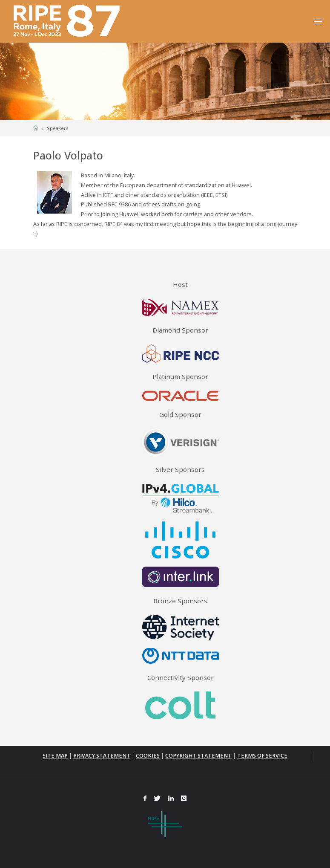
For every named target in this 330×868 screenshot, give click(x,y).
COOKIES (148, 756)
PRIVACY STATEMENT (102, 756)
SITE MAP (55, 756)
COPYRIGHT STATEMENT (198, 756)
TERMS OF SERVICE (262, 756)
